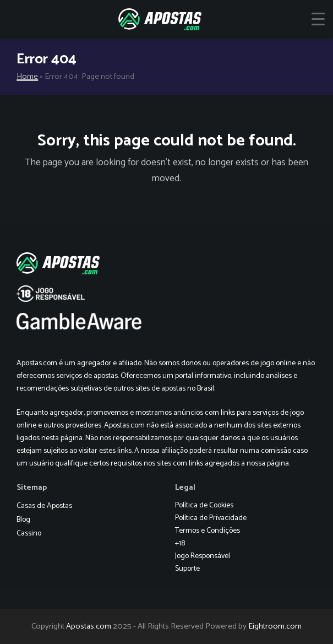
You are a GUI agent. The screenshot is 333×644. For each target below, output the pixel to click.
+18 (180, 543)
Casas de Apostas (44, 506)
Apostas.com (89, 626)
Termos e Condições (208, 531)
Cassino (29, 534)
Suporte (187, 569)
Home (27, 77)
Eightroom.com (275, 626)
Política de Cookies (204, 505)
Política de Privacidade (211, 518)
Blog (23, 520)
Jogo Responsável (203, 556)
